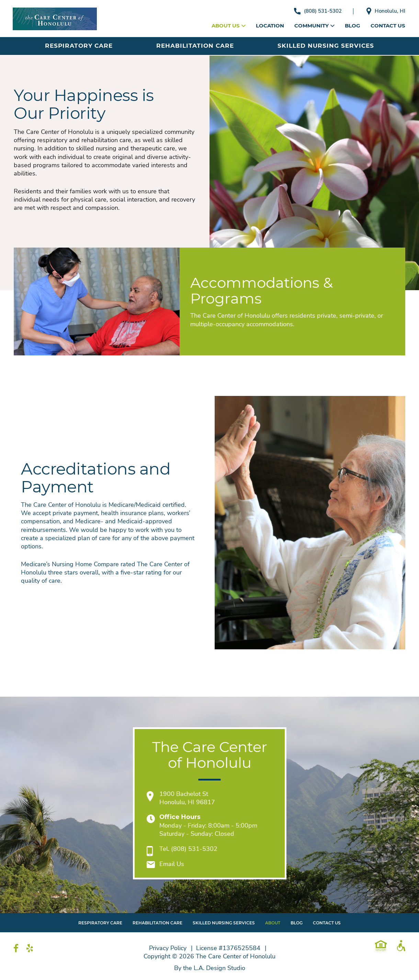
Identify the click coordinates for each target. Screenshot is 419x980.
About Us (229, 26)
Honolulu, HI (386, 11)
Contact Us (388, 26)
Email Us (172, 864)
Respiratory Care (79, 46)
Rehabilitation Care (195, 46)
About (273, 923)
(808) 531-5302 (318, 11)
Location (270, 26)
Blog (353, 26)
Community (314, 26)
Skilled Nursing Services (326, 46)
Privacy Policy (168, 948)
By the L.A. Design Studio (210, 968)
